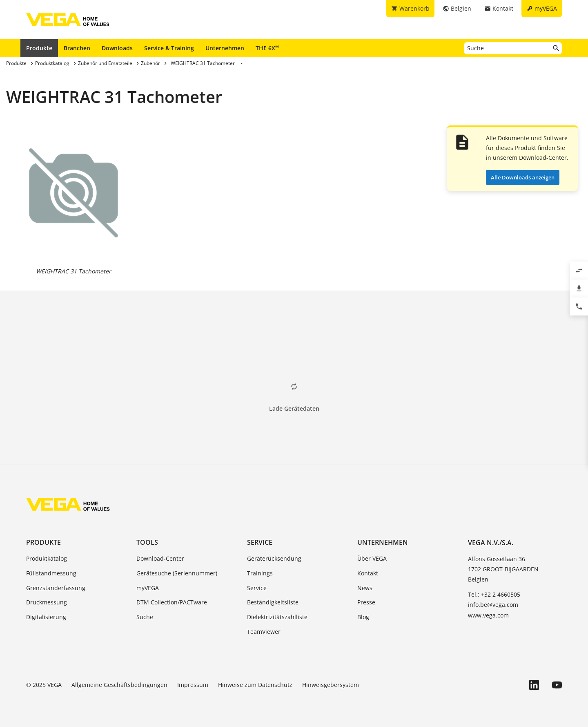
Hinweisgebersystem (331, 685)
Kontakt (368, 573)
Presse (366, 602)
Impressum (193, 685)
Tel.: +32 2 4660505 (494, 594)
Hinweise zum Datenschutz (255, 685)
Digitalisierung (46, 617)
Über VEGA (372, 558)
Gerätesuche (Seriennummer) (177, 573)
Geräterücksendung (274, 558)
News (365, 588)
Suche (145, 617)
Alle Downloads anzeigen (523, 177)
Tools (147, 542)
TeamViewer (264, 632)
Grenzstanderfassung (56, 588)
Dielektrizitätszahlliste (277, 617)
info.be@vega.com (493, 605)
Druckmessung (47, 602)
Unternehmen (225, 48)
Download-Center (160, 558)
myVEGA (148, 588)
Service (260, 542)
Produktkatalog (47, 558)
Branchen (77, 48)
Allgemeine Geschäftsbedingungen (119, 685)
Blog (363, 617)
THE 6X (267, 48)
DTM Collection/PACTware (172, 602)
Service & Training (169, 48)
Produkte (39, 48)
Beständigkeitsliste (273, 602)
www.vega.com (488, 615)
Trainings (260, 573)
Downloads (117, 48)
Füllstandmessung (51, 573)
